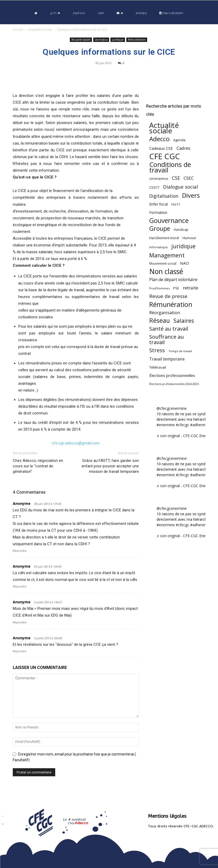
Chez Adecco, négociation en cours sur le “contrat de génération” (38, 466)
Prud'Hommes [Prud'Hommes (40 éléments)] (159, 288)
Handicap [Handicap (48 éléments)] (181, 230)
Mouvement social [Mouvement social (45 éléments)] (163, 263)
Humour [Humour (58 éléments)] (189, 238)
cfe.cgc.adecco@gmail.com (76, 443)
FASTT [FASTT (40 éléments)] (176, 204)
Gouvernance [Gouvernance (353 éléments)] (169, 221)
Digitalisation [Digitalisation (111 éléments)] (164, 196)
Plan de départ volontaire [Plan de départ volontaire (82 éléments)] (173, 280)
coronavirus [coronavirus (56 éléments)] (159, 178)
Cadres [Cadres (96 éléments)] (183, 148)
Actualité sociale (40, 30)
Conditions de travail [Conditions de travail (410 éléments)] (170, 167)
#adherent (199, 425)
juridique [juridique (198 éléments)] (183, 246)
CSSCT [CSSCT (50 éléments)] (154, 187)
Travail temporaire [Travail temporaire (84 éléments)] (167, 359)
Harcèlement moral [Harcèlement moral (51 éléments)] (164, 238)
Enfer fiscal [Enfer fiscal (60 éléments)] (158, 204)
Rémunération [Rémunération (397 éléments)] (171, 304)
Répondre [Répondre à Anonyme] (20, 551)
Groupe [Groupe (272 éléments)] (160, 229)
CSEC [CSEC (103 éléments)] (189, 178)
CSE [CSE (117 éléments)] (176, 178)
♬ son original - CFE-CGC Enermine (186, 436)
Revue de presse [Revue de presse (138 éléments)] (168, 296)
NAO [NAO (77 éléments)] (184, 263)
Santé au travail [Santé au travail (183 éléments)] (169, 329)
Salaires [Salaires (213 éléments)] (184, 321)
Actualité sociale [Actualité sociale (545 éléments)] (164, 128)
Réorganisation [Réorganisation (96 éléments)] (165, 312)
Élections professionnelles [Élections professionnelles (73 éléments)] (172, 375)
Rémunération (137, 40)
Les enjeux (101, 40)
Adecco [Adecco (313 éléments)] (159, 139)
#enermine (166, 425)
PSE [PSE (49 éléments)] (176, 288)
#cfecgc (182, 425)
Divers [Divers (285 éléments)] (191, 196)
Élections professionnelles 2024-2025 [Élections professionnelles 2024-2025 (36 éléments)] (174, 384)
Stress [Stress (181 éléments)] (157, 350)
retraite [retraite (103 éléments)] (191, 288)
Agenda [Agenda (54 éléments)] (179, 140)
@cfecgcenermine (172, 408)
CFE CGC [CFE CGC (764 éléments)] (165, 156)
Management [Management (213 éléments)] (167, 255)
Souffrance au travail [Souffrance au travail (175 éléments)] (167, 339)
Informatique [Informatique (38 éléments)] (158, 247)
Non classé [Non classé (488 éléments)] (166, 272)
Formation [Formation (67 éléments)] (158, 212)
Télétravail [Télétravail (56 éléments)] (158, 367)
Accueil (18, 30)
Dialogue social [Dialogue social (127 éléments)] (180, 187)
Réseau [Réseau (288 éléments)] (160, 321)
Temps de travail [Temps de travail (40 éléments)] (180, 351)
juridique (118, 40)
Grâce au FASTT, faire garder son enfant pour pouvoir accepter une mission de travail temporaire (110, 466)
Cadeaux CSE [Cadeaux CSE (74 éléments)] (161, 148)
